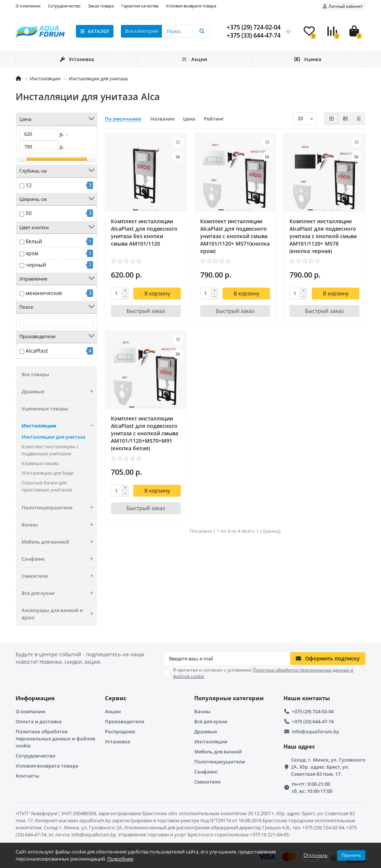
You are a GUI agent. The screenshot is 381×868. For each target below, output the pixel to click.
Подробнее (120, 859)
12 (29, 185)
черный (36, 265)
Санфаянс (59, 559)
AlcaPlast (37, 351)
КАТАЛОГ (95, 31)
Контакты (28, 776)
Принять (351, 855)
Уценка (308, 59)
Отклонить (316, 855)
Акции (194, 59)
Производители (125, 721)
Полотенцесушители (59, 508)
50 (29, 213)
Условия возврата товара (191, 6)
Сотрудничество (64, 6)
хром (32, 253)
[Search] (186, 31)
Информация (35, 698)
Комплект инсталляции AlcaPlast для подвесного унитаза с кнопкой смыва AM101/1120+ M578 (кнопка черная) (323, 236)
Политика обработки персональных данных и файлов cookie (55, 739)
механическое (44, 293)
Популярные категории (229, 698)
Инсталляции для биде (47, 473)
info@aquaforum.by (315, 731)
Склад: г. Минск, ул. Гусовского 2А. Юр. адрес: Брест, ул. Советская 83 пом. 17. (328, 767)
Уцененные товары (45, 409)
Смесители (59, 576)
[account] (343, 6)
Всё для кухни (59, 593)
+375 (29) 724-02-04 (313, 711)
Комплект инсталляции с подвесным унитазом (50, 450)
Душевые (59, 392)
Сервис (116, 698)
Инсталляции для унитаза (98, 79)
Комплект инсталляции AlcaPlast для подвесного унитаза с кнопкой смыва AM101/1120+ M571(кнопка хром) (235, 236)
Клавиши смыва (40, 463)
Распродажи (120, 731)
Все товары (36, 374)
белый (34, 241)
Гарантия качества (140, 6)
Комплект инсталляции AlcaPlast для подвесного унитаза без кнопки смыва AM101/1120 (144, 232)
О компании (28, 6)
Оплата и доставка (39, 721)
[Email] (227, 659)
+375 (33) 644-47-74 (313, 721)
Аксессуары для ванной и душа (59, 614)
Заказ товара (101, 6)
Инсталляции (45, 79)
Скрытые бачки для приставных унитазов (47, 486)
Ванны (59, 525)
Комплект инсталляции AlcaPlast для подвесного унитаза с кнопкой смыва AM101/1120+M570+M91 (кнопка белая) (145, 433)
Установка (77, 59)
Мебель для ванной (59, 542)
